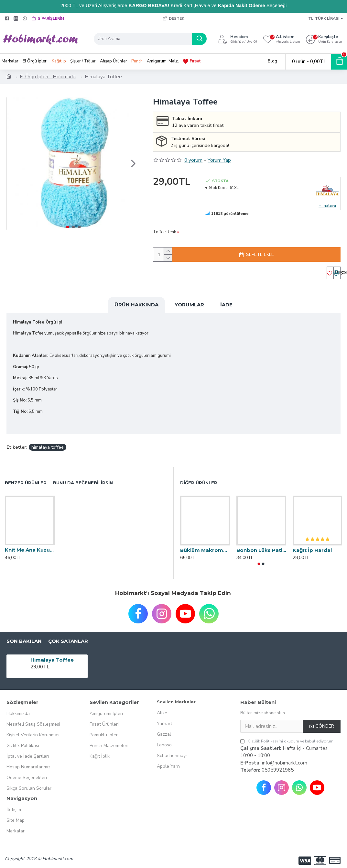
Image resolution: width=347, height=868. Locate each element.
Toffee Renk (164, 232)
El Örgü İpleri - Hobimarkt (48, 77)
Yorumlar (189, 308)
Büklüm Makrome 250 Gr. (205, 546)
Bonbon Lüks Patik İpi (261, 546)
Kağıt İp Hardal (312, 546)
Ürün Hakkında (136, 308)
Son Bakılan (24, 637)
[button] (133, 163)
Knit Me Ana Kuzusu (30, 545)
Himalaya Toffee (52, 655)
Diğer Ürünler (199, 478)
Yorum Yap (219, 160)
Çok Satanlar (68, 637)
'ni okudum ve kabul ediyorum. (287, 737)
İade (226, 308)
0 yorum (193, 160)
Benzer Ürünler (26, 478)
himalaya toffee (48, 443)
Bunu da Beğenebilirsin (83, 478)
